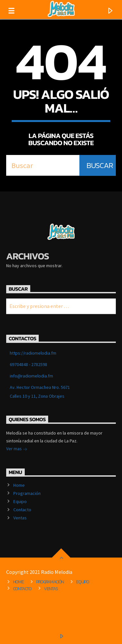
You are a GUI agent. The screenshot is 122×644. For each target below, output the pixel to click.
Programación (27, 493)
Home (19, 485)
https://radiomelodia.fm (33, 353)
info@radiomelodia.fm (31, 376)
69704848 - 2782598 (28, 364)
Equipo (20, 501)
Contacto (22, 510)
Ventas (20, 518)
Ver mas (17, 449)
